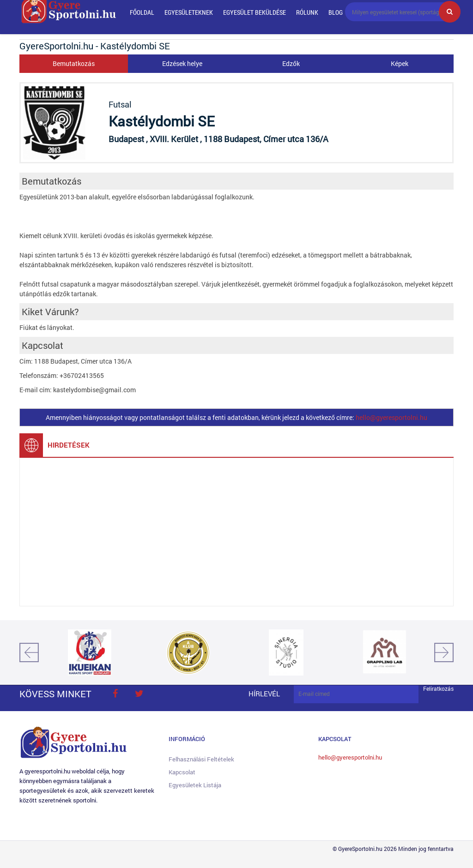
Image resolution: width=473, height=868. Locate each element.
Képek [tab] (400, 63)
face (115, 694)
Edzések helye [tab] (182, 63)
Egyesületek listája (195, 785)
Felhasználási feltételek (201, 759)
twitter (139, 694)
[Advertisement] (236, 532)
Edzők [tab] (291, 63)
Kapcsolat (182, 772)
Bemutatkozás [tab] (74, 63)
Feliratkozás (438, 689)
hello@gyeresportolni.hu (391, 417)
